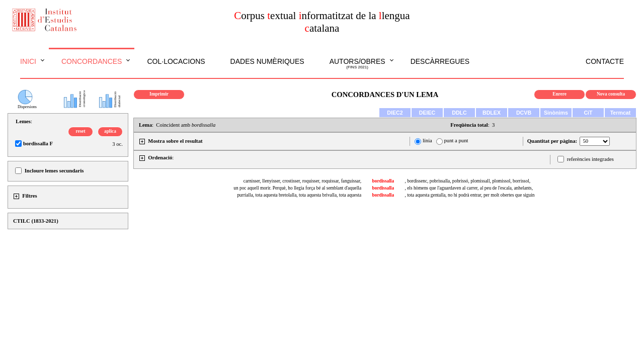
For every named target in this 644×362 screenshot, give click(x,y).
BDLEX (492, 113)
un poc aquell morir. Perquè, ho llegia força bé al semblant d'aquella (297, 188)
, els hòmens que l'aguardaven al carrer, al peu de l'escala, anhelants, (469, 188)
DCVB (524, 113)
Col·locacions (176, 61)
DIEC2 (395, 113)
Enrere (559, 94)
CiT (588, 113)
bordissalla (383, 181)
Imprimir (159, 94)
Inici (28, 61)
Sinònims (556, 113)
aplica (110, 131)
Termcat (621, 113)
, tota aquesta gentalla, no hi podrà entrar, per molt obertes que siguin (470, 195)
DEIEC (427, 113)
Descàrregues (440, 61)
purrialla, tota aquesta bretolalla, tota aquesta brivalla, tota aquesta (299, 195)
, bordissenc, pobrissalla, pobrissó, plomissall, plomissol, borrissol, (468, 181)
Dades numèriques (267, 61)
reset (81, 131)
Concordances (92, 61)
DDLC (459, 113)
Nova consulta (611, 94)
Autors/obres (357, 64)
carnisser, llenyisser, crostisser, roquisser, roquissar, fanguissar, (302, 181)
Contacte (605, 61)
